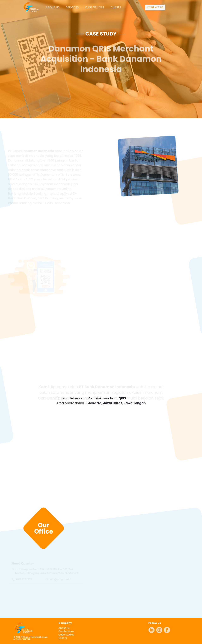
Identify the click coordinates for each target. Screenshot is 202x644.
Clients (63, 638)
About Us (64, 628)
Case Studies (66, 635)
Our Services (66, 631)
